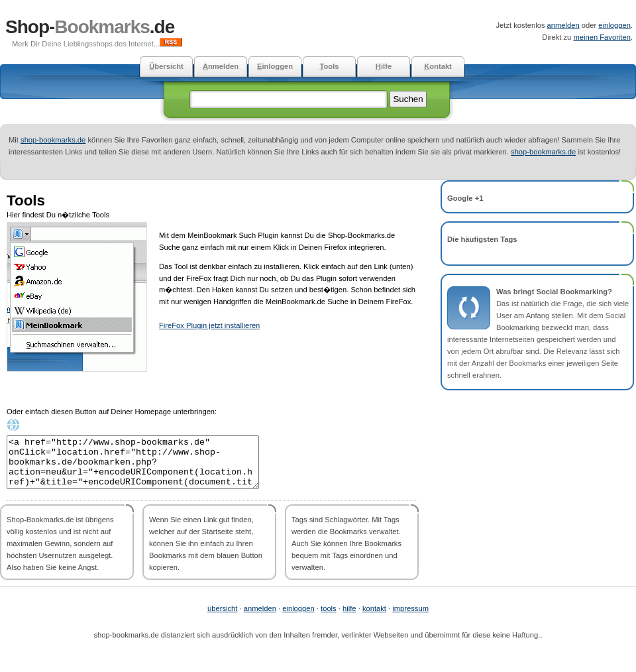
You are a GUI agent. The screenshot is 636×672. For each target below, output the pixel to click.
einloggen (614, 25)
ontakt (438, 66)
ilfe (384, 66)
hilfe (349, 618)
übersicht (222, 618)
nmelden (221, 66)
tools (329, 618)
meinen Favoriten (602, 37)
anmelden (563, 25)
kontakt (374, 618)
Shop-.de (90, 27)
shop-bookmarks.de (53, 140)
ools (329, 66)
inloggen (275, 66)
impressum (410, 618)
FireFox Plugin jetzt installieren (209, 325)
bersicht (166, 66)
